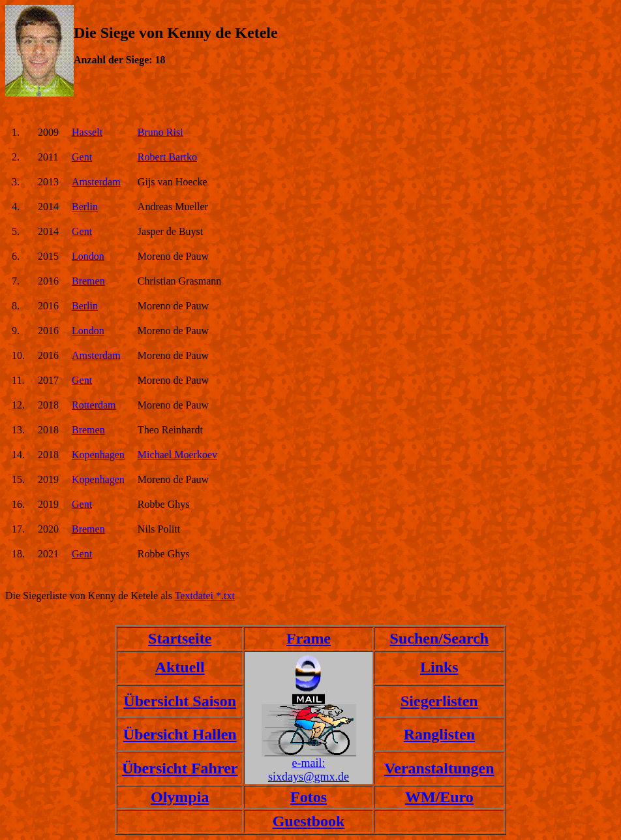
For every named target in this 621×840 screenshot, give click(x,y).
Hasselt (87, 132)
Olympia (180, 797)
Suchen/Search (440, 638)
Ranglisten (439, 734)
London (88, 256)
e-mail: (309, 763)
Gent (82, 157)
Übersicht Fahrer (180, 768)
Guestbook (309, 821)
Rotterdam (94, 405)
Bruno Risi (160, 132)
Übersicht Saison (180, 701)
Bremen (88, 281)
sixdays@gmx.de (309, 777)
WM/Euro (439, 797)
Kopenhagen (98, 455)
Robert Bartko (167, 157)
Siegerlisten (439, 701)
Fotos (309, 797)
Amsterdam (96, 182)
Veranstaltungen (439, 768)
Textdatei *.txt (205, 596)
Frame (309, 638)
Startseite (180, 638)
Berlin (85, 207)
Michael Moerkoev (177, 455)
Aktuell (180, 667)
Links (439, 667)
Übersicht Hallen (180, 734)
